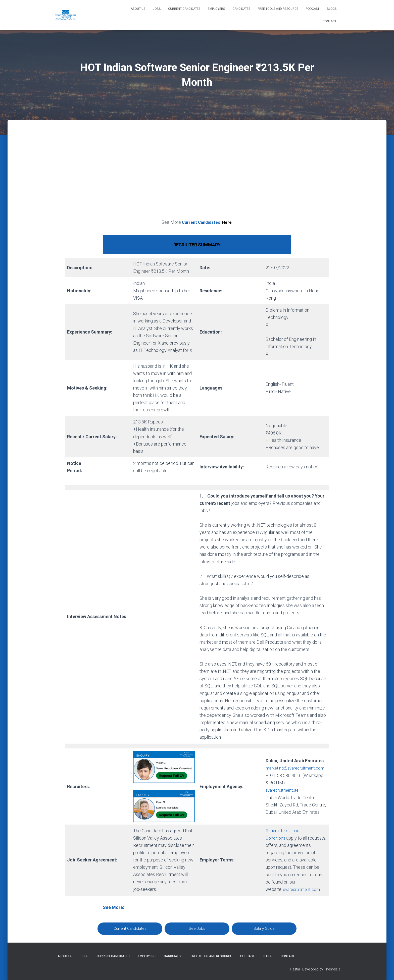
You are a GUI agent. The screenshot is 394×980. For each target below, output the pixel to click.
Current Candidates (184, 9)
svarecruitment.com (303, 889)
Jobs (157, 9)
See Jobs (197, 928)
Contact (330, 21)
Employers (216, 9)
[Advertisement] (197, 175)
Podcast (313, 9)
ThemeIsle (332, 969)
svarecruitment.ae (283, 794)
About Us (138, 9)
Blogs (332, 9)
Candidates (241, 9)
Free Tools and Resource (278, 9)
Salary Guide (264, 928)
